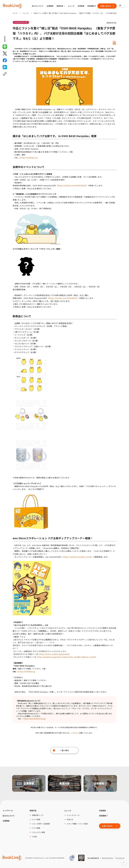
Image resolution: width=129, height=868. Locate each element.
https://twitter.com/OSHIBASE (72, 185)
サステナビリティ (108, 858)
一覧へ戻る (61, 750)
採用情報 (91, 6)
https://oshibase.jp (27, 672)
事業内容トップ (38, 815)
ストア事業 (36, 819)
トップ (15, 13)
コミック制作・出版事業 (41, 824)
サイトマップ (120, 858)
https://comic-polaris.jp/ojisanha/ (54, 654)
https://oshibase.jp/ (29, 158)
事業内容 (33, 811)
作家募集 (81, 6)
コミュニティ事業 (38, 832)
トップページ (8, 811)
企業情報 (50, 6)
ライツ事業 (36, 828)
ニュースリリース (21, 22)
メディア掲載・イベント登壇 (77, 824)
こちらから (75, 733)
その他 (34, 837)
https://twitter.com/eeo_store (77, 557)
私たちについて (38, 6)
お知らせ (70, 819)
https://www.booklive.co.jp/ (34, 719)
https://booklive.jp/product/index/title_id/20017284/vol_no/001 (67, 657)
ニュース (71, 6)
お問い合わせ (107, 6)
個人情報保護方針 (93, 858)
